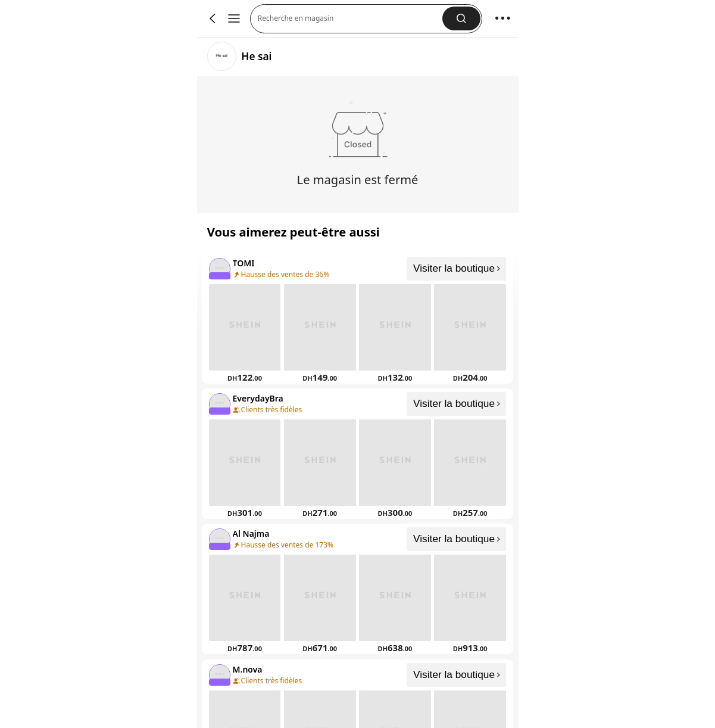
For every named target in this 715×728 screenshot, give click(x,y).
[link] (222, 56)
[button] (461, 18)
